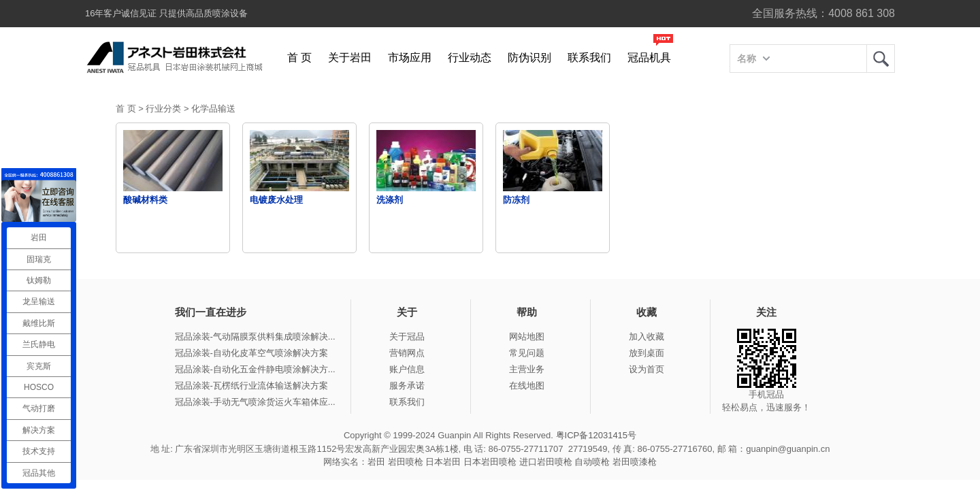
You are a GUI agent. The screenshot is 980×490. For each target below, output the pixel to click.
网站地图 (527, 337)
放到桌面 (647, 353)
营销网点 (407, 353)
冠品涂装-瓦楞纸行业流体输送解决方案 (251, 386)
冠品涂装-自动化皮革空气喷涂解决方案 (251, 353)
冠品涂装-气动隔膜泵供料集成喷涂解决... (255, 337)
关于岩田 (350, 58)
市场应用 (410, 58)
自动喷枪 (592, 462)
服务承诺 (407, 386)
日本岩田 (443, 462)
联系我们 (589, 58)
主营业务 (527, 369)
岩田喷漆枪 (635, 462)
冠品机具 (649, 58)
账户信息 (407, 369)
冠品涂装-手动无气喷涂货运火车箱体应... (255, 402)
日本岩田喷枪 (490, 462)
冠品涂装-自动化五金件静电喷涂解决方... (255, 369)
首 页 (299, 58)
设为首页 (647, 369)
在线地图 (527, 386)
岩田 (881, 59)
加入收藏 (647, 337)
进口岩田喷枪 (546, 462)
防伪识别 (529, 58)
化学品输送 (213, 109)
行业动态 (470, 58)
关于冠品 (407, 337)
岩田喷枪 (406, 462)
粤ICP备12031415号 (597, 435)
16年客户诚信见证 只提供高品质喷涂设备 (166, 13)
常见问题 (527, 353)
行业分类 (163, 109)
